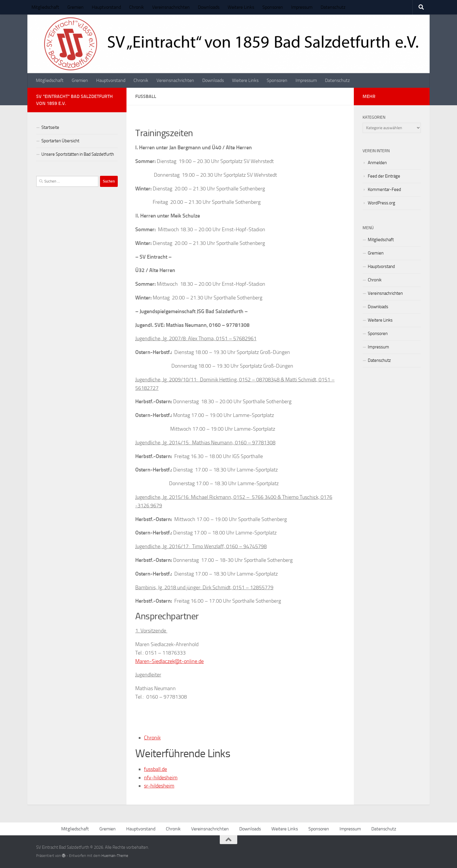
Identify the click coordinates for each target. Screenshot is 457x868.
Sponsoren (273, 7)
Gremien (75, 7)
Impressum (302, 7)
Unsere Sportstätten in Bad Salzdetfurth (78, 154)
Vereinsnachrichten (171, 7)
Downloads (209, 7)
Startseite (50, 127)
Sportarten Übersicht (60, 141)
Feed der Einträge (384, 176)
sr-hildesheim (159, 786)
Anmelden (377, 163)
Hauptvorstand (106, 7)
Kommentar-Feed (384, 190)
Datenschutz (333, 7)
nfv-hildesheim (161, 778)
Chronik (137, 7)
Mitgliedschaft (45, 7)
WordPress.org (382, 203)
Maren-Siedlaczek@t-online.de (169, 661)
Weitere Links (241, 7)
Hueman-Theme (115, 856)
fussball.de (155, 769)
